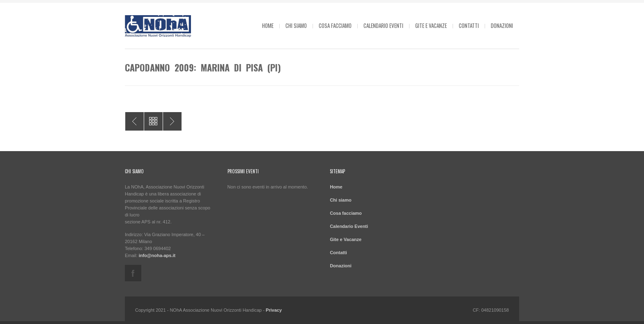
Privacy (274, 310)
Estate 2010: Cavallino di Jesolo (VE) (172, 121)
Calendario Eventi (383, 25)
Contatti (469, 25)
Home (268, 25)
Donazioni (502, 25)
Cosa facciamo (335, 25)
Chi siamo (296, 25)
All (153, 121)
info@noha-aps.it (157, 255)
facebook (133, 273)
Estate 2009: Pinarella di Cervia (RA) (135, 121)
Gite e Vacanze (431, 25)
